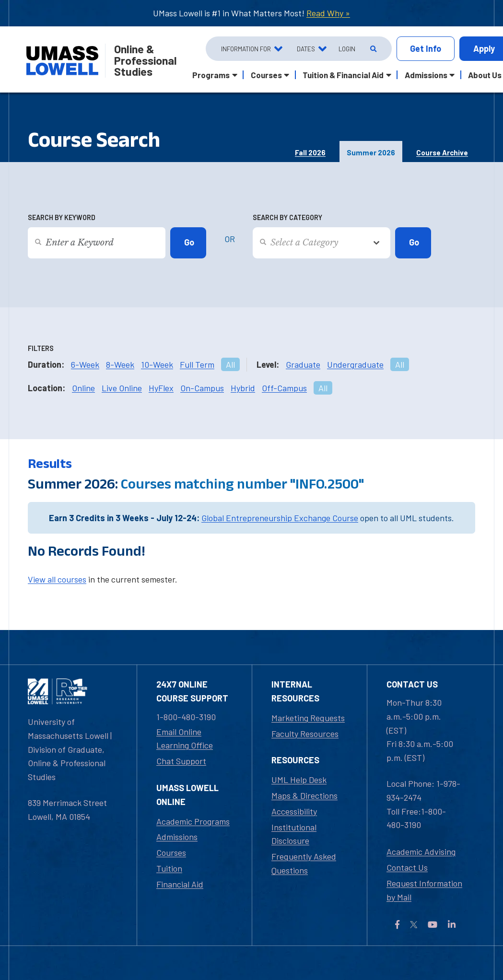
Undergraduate (355, 364)
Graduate (303, 364)
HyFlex (161, 388)
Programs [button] (211, 75)
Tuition (169, 868)
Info (426, 49)
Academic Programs (193, 821)
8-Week (120, 364)
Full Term (197, 364)
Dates (306, 49)
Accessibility (294, 811)
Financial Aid (180, 884)
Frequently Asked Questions (304, 863)
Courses (171, 852)
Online (83, 388)
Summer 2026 (371, 152)
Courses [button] (266, 75)
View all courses (57, 579)
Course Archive (442, 152)
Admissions (177, 837)
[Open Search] (372, 49)
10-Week (157, 364)
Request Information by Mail (424, 890)
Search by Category (287, 217)
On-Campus (202, 388)
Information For (246, 49)
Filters (41, 348)
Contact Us (407, 867)
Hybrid (243, 388)
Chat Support (181, 761)
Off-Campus (284, 388)
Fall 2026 (310, 152)
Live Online (122, 388)
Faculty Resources (305, 734)
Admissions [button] (426, 75)
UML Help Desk (299, 780)
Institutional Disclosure (294, 834)
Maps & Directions (304, 795)
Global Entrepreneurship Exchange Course (280, 518)
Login (347, 49)
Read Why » (328, 13)
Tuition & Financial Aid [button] (343, 75)
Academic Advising (421, 852)
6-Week (85, 364)
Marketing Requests (308, 718)
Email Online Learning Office (185, 739)
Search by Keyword (62, 217)
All (230, 364)
